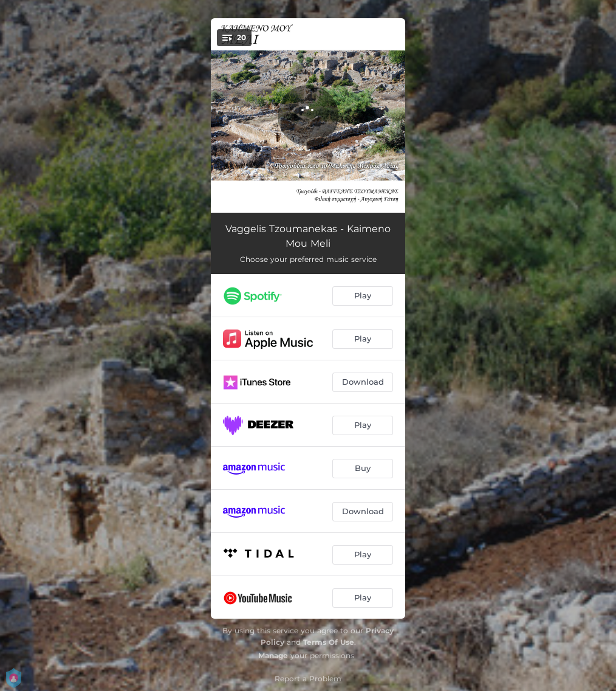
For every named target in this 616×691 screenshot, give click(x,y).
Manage (273, 655)
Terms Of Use (329, 642)
